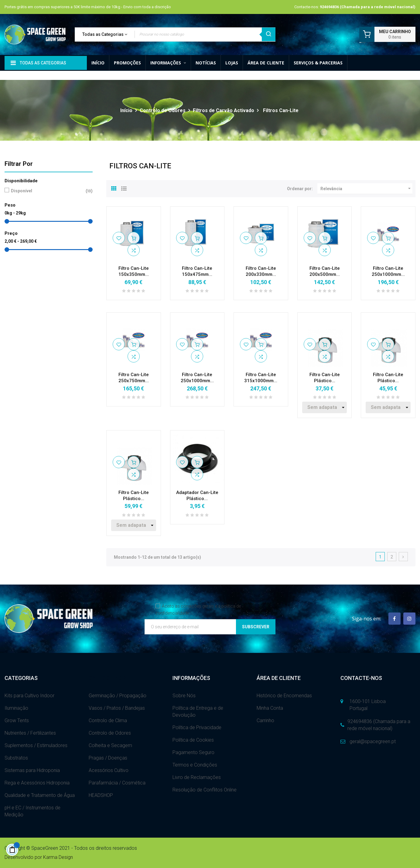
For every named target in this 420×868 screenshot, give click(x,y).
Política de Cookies (193, 740)
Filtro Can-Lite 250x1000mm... (388, 271)
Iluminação (16, 708)
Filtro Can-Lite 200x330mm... (261, 271)
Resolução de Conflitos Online (205, 790)
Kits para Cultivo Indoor (29, 696)
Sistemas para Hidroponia (32, 770)
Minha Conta (270, 708)
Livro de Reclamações (197, 777)
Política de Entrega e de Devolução (198, 712)
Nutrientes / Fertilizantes (30, 733)
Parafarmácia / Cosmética (117, 783)
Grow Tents (17, 720)
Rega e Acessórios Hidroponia (37, 783)
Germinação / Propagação (118, 696)
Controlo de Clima (108, 720)
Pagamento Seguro (193, 752)
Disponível (47, 191)
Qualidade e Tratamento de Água (40, 795)
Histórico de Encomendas (284, 696)
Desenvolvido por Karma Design (39, 857)
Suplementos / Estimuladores (36, 745)
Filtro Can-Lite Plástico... (325, 378)
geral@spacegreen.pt (373, 741)
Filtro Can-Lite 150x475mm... (197, 271)
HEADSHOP (101, 795)
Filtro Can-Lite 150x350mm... (134, 271)
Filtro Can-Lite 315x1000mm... (261, 378)
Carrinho (265, 720)
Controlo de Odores (110, 733)
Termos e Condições (195, 765)
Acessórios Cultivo (109, 770)
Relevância (366, 189)
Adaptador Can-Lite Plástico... (197, 496)
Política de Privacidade (197, 727)
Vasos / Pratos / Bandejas (117, 708)
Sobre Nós (184, 696)
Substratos (16, 758)
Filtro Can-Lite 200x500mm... (325, 271)
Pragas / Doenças (108, 758)
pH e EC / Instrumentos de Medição (32, 811)
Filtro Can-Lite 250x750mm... (134, 378)
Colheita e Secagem (110, 745)
